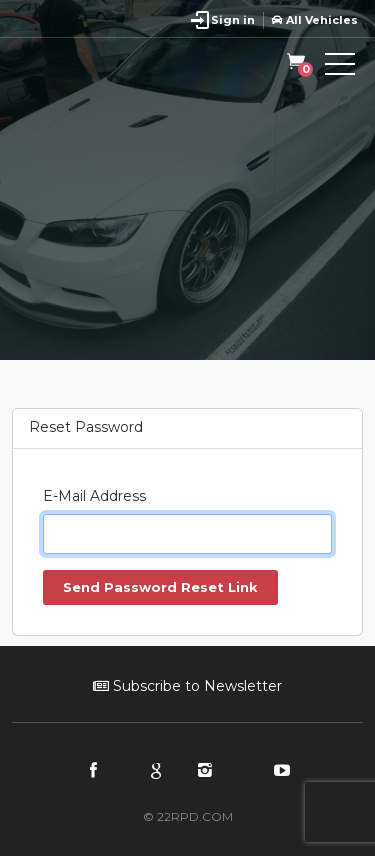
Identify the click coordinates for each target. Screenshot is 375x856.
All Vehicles (315, 20)
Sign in (233, 20)
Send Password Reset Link (160, 587)
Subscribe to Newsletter (187, 686)
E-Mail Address (94, 496)
